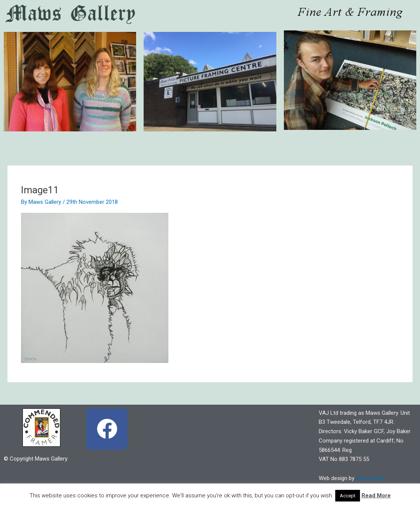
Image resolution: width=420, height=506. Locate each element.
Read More (376, 495)
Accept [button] (348, 496)
